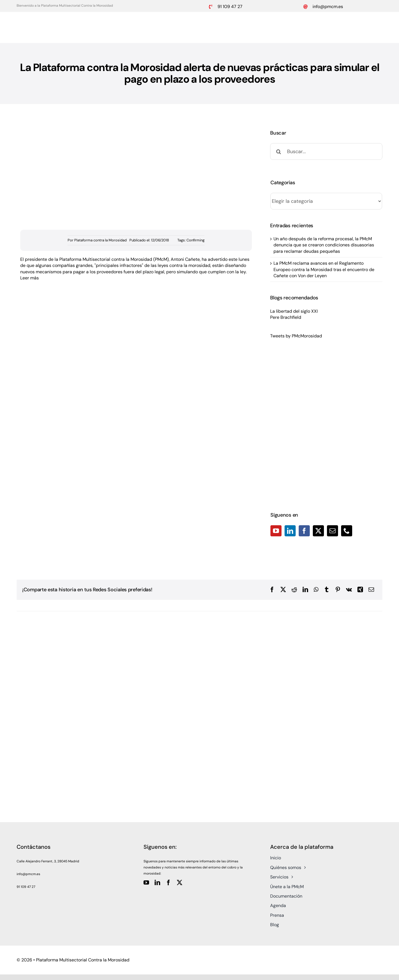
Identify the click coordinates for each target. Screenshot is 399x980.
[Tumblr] (327, 590)
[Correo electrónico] (371, 590)
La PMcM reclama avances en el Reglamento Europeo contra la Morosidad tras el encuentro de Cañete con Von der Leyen (324, 269)
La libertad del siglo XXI (294, 311)
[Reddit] (294, 590)
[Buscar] (278, 151)
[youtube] (146, 883)
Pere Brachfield (286, 317)
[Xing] (360, 590)
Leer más (30, 278)
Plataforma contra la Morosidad (100, 240)
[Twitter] (318, 531)
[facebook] (168, 883)
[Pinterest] (338, 590)
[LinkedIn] (290, 531)
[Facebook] (304, 531)
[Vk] (349, 590)
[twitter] (180, 883)
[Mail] (332, 531)
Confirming (195, 240)
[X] (283, 590)
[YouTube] (276, 531)
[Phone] (347, 531)
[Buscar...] (326, 151)
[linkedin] (157, 883)
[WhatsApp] (316, 590)
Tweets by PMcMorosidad (296, 336)
